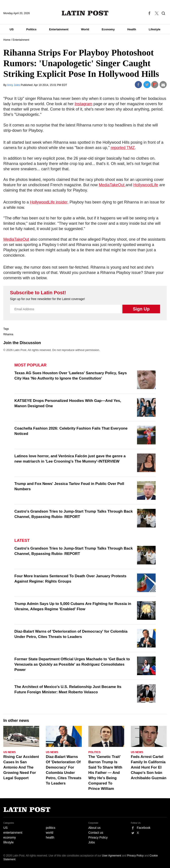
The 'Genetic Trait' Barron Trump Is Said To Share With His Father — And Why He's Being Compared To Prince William (105, 773)
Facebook (144, 828)
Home (7, 40)
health (50, 837)
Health (132, 29)
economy (10, 837)
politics (51, 828)
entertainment (13, 833)
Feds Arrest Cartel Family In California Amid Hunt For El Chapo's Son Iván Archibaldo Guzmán (149, 767)
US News (10, 752)
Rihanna (8, 334)
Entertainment (59, 29)
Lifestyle (155, 29)
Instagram (83, 104)
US (12, 29)
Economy (108, 29)
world (49, 833)
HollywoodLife (146, 185)
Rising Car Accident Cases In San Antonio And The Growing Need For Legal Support (21, 767)
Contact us (96, 833)
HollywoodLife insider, (49, 202)
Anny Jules (14, 85)
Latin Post (85, 13)
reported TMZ (123, 148)
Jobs (92, 842)
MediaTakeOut (112, 185)
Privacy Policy (98, 837)
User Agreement (112, 856)
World (85, 29)
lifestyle (9, 842)
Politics (31, 29)
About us (94, 828)
